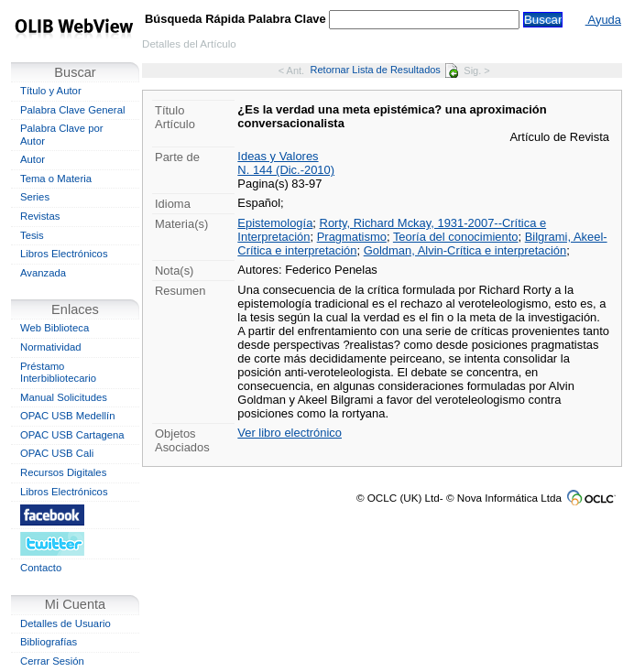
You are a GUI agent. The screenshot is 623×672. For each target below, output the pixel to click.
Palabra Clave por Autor (62, 135)
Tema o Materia (56, 179)
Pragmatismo (352, 237)
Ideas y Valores (278, 156)
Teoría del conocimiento (456, 237)
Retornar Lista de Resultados (384, 70)
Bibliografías (49, 642)
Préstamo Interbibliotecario (58, 373)
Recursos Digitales (63, 472)
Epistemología (275, 223)
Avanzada (43, 273)
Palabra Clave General (72, 110)
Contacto (41, 568)
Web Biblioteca (55, 328)
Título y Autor (51, 91)
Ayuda (603, 20)
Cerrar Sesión (52, 661)
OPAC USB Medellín (68, 416)
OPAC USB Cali (57, 453)
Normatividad (51, 347)
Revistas (40, 216)
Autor (33, 159)
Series (35, 197)
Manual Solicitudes (64, 397)
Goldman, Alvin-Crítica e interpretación (465, 250)
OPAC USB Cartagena (72, 435)
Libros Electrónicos (64, 254)
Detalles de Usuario (66, 623)
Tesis (32, 235)
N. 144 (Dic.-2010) (286, 170)
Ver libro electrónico (290, 433)
